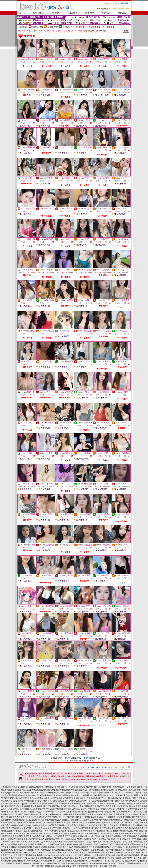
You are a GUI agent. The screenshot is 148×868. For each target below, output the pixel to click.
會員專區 (57, 13)
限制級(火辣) (38, 27)
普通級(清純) (68, 27)
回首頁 (22, 13)
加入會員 (73, 13)
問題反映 (122, 13)
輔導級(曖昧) (53, 27)
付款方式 (106, 13)
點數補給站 (39, 13)
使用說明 (90, 13)
